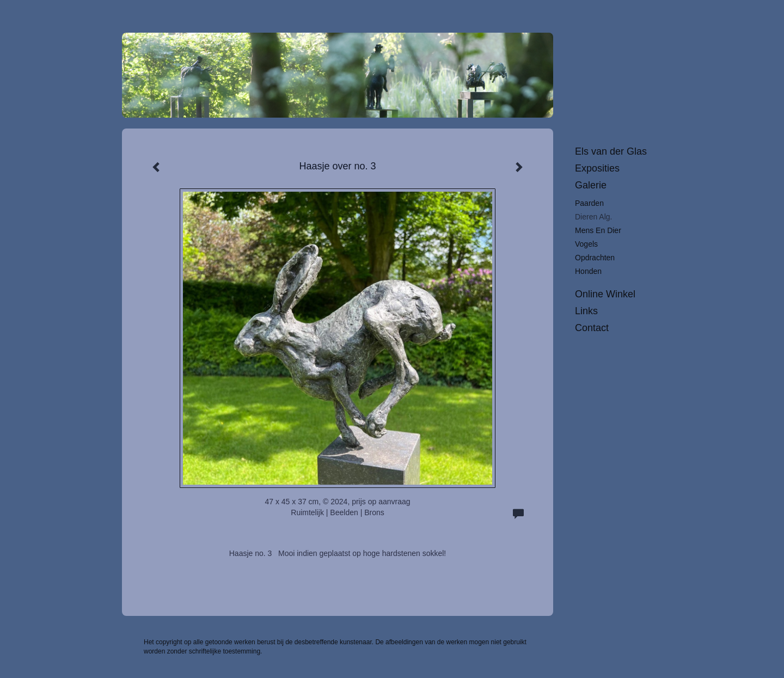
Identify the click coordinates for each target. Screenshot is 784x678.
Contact (592, 328)
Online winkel (605, 294)
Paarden (589, 203)
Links (586, 311)
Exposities (597, 168)
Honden (588, 271)
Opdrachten (595, 258)
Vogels (586, 244)
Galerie (591, 185)
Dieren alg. (593, 217)
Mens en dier (598, 230)
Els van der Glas (611, 151)
